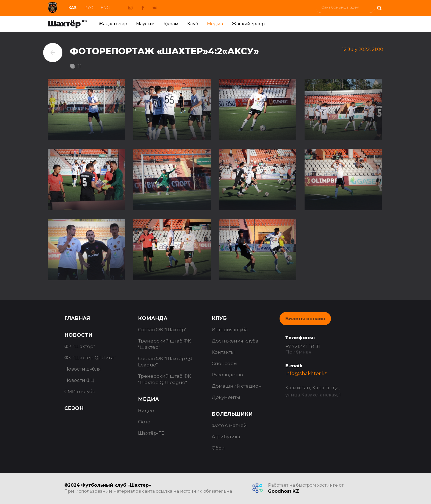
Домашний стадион (237, 386)
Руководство (227, 375)
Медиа (215, 24)
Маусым (145, 24)
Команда (153, 318)
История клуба (230, 330)
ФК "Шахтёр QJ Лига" (90, 358)
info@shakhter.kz (306, 373)
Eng (105, 8)
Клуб (193, 24)
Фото (144, 422)
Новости (78, 335)
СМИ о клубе (80, 391)
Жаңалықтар (113, 24)
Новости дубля (83, 369)
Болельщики (232, 414)
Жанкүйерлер (248, 24)
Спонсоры (225, 363)
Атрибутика (226, 437)
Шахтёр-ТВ (151, 433)
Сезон (74, 408)
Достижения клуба (235, 341)
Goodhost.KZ (284, 491)
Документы (226, 397)
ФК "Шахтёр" (80, 346)
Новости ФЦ (79, 380)
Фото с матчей (229, 425)
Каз (73, 8)
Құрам (171, 24)
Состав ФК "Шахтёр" (162, 330)
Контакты (223, 352)
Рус (89, 8)
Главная (77, 318)
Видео (146, 410)
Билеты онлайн (305, 319)
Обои (218, 448)
